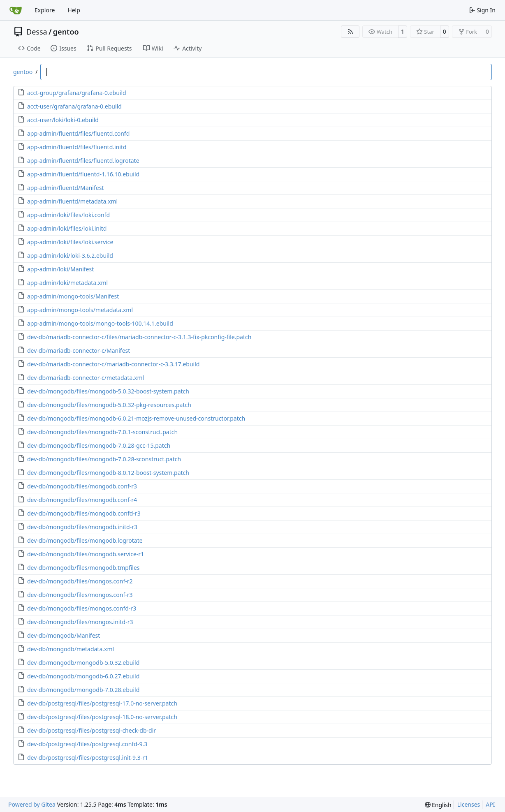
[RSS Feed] (350, 32)
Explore (45, 10)
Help (74, 10)
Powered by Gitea (32, 804)
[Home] (16, 10)
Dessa (37, 32)
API (490, 804)
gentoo (66, 32)
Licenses (469, 804)
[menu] (438, 805)
